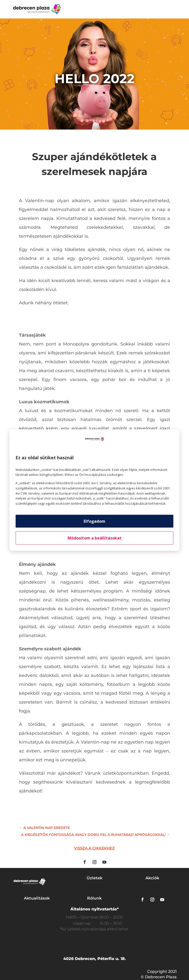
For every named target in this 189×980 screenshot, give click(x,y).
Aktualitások (37, 898)
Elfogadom (94, 521)
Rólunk (94, 898)
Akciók (152, 878)
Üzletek (94, 878)
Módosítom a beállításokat (95, 538)
